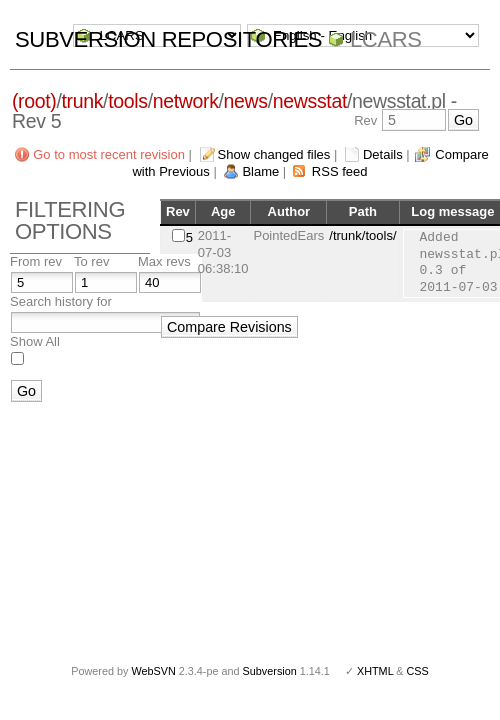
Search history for (61, 301)
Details (383, 154)
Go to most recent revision (109, 154)
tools (127, 101)
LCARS (386, 39)
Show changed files (274, 154)
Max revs (164, 261)
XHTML (375, 671)
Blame (260, 171)
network (186, 101)
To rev (91, 261)
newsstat (310, 101)
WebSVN (153, 671)
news (246, 101)
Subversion (270, 671)
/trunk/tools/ (362, 235)
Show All (35, 341)
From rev (36, 261)
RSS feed (340, 171)
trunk (83, 101)
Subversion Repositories (168, 39)
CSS (418, 671)
